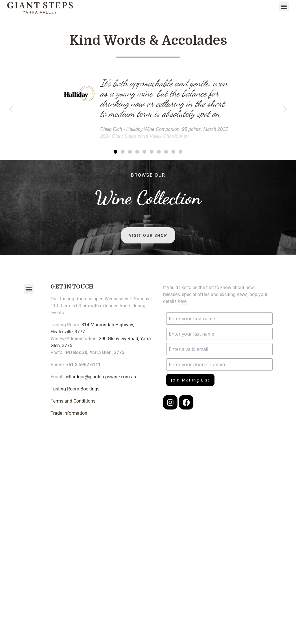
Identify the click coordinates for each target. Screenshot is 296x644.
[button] (284, 6)
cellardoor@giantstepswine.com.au (100, 377)
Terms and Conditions (73, 401)
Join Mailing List (190, 380)
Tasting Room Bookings (75, 389)
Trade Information (69, 413)
